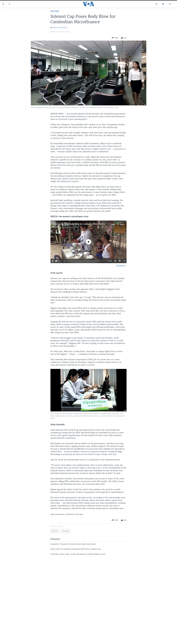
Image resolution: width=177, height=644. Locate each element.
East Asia (55, 11)
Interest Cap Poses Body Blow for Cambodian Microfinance (79, 224)
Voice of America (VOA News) (66, 227)
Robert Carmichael (60, 27)
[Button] (115, 38)
